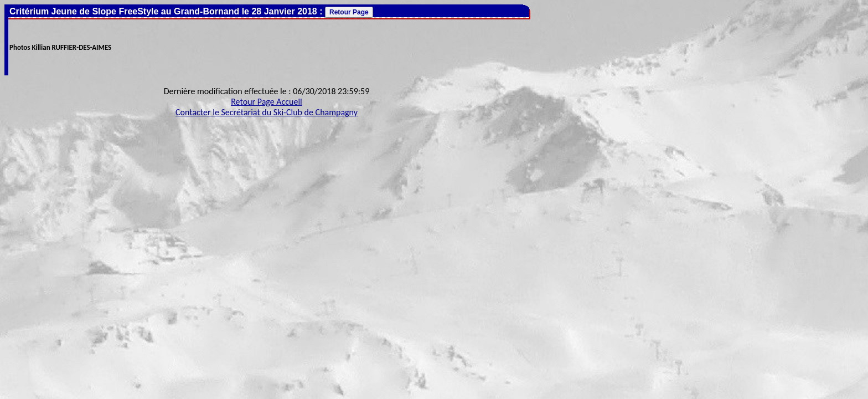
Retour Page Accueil (267, 102)
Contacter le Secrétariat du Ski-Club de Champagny (267, 112)
